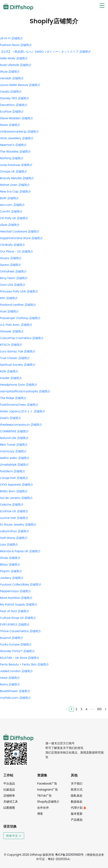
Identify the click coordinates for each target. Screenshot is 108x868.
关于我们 (77, 783)
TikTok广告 (44, 796)
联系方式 (77, 790)
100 (99, 709)
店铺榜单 (9, 796)
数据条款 (77, 802)
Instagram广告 (48, 790)
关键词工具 (11, 802)
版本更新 (77, 814)
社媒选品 (9, 790)
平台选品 (9, 783)
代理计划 (79, 808)
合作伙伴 (43, 808)
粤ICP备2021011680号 (69, 855)
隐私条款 (77, 796)
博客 (40, 814)
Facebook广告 (47, 783)
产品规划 (77, 820)
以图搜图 (9, 808)
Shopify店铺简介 (48, 802)
